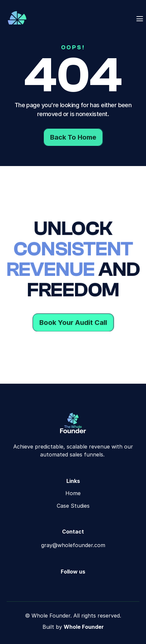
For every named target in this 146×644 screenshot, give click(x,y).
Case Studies (73, 506)
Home (73, 493)
